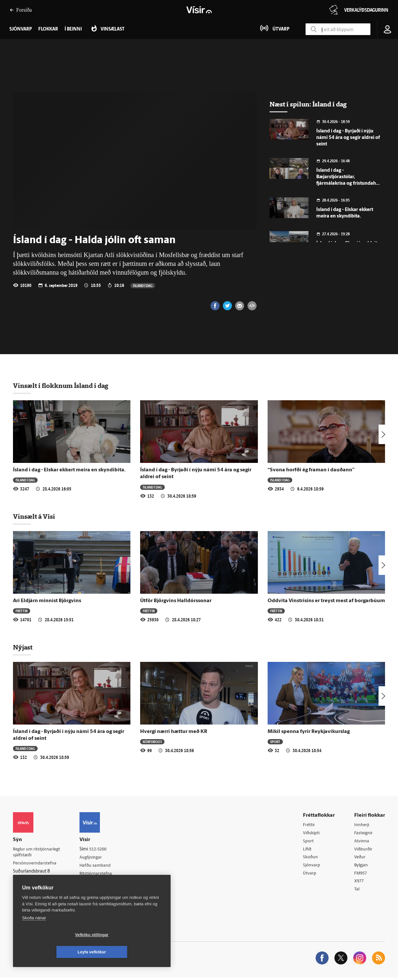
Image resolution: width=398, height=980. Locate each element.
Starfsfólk (92, 891)
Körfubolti (152, 742)
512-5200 (102, 849)
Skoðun (311, 858)
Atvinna (362, 842)
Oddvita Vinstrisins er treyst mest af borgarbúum (326, 601)
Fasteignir (364, 833)
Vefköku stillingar (53, 952)
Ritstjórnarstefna (99, 874)
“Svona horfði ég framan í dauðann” (311, 470)
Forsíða (21, 10)
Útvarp (310, 875)
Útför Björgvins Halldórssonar (176, 601)
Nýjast (23, 647)
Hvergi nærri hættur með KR (174, 732)
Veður (360, 858)
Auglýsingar (94, 858)
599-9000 (32, 888)
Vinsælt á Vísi (34, 516)
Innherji (362, 825)
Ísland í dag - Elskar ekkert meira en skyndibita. (69, 470)
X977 (360, 883)
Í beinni (73, 29)
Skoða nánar (34, 935)
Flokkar (48, 29)
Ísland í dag (143, 285)
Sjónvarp (312, 867)
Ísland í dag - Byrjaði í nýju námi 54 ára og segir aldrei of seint (348, 138)
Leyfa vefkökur (130, 952)
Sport (275, 742)
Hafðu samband (98, 866)
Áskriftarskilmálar (100, 883)
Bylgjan (362, 867)
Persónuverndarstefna (36, 864)
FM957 (361, 875)
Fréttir (22, 611)
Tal (357, 892)
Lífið (308, 850)
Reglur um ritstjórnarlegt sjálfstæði (38, 852)
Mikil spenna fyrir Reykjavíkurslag (309, 732)
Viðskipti (312, 833)
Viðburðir (364, 850)
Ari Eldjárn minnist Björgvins (47, 601)
